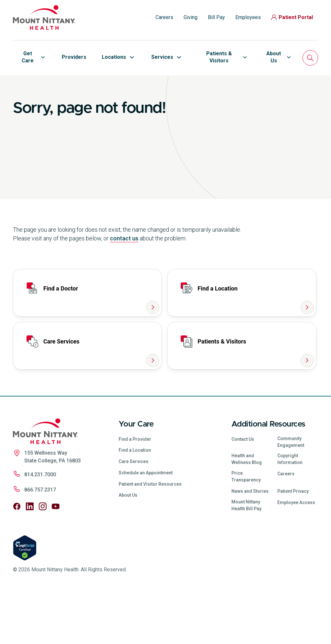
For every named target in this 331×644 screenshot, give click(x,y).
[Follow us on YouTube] (56, 557)
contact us (124, 289)
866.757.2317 (40, 541)
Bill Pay (216, 17)
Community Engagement (291, 493)
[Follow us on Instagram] (43, 557)
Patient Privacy (293, 542)
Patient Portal (292, 17)
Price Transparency (246, 528)
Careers (164, 17)
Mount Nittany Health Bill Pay (246, 556)
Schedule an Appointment (146, 524)
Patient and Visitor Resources (150, 535)
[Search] (310, 58)
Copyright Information (290, 510)
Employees (248, 17)
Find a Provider (135, 490)
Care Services (133, 512)
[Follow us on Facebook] (17, 557)
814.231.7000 (40, 526)
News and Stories (250, 542)
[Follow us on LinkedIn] (30, 557)
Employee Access (296, 553)
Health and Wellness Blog (247, 510)
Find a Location (135, 501)
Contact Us (243, 490)
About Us (128, 546)
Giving (191, 17)
